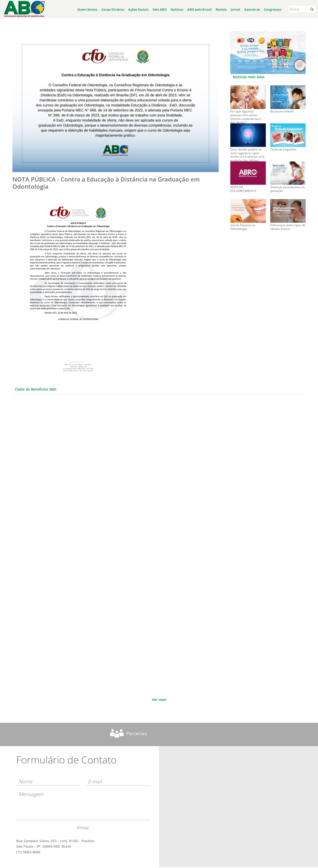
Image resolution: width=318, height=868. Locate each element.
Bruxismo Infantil (282, 112)
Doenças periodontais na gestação (288, 189)
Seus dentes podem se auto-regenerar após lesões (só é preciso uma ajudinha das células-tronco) (247, 152)
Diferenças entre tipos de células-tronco (288, 227)
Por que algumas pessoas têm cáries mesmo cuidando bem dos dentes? (246, 114)
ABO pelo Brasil (199, 9)
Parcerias (137, 733)
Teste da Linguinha (283, 150)
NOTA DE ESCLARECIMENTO (243, 189)
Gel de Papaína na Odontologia (243, 227)
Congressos (273, 9)
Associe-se (252, 9)
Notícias (177, 9)
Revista (221, 9)
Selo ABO (160, 9)
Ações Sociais (138, 9)
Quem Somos (87, 9)
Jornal (236, 9)
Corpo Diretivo (113, 9)
